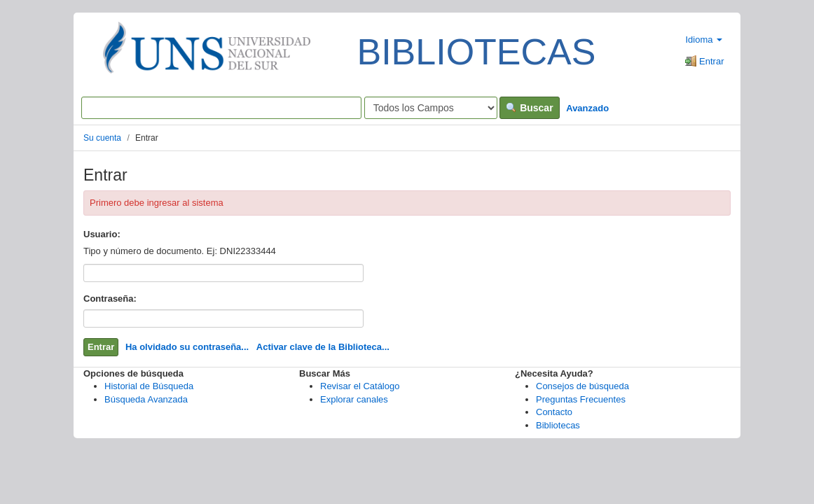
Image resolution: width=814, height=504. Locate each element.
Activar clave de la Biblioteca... (323, 347)
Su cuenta (102, 138)
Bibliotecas (558, 425)
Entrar (704, 61)
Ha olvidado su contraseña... (187, 347)
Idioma (704, 40)
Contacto (554, 412)
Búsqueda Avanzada (146, 399)
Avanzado (587, 108)
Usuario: (102, 234)
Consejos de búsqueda (582, 386)
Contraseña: (110, 299)
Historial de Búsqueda (149, 386)
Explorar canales (354, 399)
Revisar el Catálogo (360, 386)
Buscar (529, 108)
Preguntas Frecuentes (581, 399)
